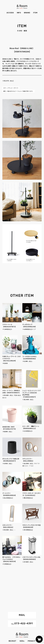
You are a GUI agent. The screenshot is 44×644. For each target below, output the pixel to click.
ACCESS (10, 13)
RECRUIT (12, 641)
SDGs (22, 641)
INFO (19, 13)
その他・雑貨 (22, 31)
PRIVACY (32, 641)
